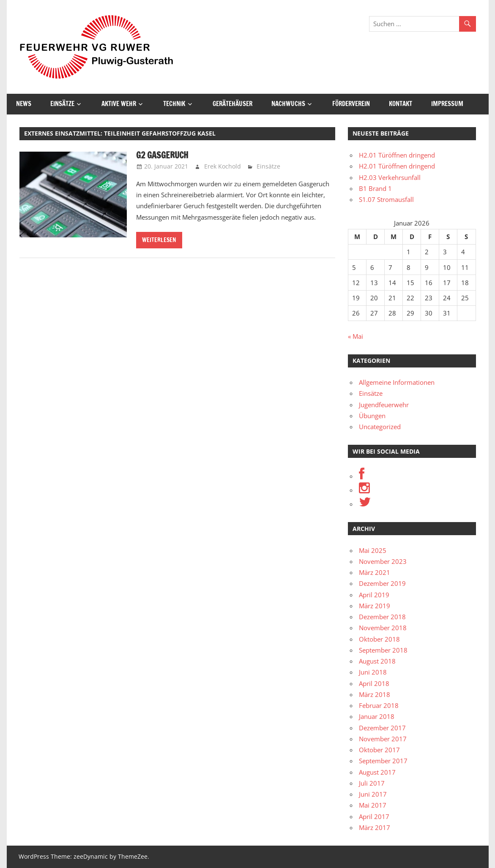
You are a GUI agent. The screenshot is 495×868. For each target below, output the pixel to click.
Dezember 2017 (382, 728)
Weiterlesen (159, 240)
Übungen (372, 416)
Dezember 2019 (382, 583)
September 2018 (383, 650)
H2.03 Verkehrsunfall (390, 177)
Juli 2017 (372, 783)
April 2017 (374, 816)
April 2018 (374, 683)
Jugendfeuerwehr (384, 405)
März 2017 (375, 827)
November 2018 (383, 628)
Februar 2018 (379, 705)
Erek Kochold (223, 166)
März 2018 (375, 694)
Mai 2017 (373, 805)
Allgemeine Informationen (397, 382)
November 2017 (383, 739)
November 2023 (383, 561)
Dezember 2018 (382, 617)
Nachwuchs (288, 104)
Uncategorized (380, 427)
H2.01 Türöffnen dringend (397, 155)
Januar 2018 (377, 716)
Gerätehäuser (232, 104)
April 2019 (374, 595)
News (24, 104)
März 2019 (375, 606)
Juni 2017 (373, 794)
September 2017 (383, 761)
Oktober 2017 (379, 750)
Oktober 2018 (379, 639)
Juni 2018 (373, 672)
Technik (174, 104)
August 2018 (377, 661)
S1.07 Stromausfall (386, 199)
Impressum (447, 104)
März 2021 (375, 572)
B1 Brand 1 (375, 188)
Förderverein (351, 104)
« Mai (356, 336)
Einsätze (62, 104)
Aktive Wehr (119, 104)
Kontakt (401, 104)
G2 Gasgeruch (162, 155)
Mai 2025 (373, 550)
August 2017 (377, 772)
